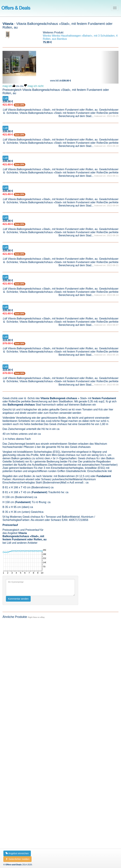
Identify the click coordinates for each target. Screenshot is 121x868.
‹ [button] (11, 53)
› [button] (110, 53)
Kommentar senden (18, 599)
